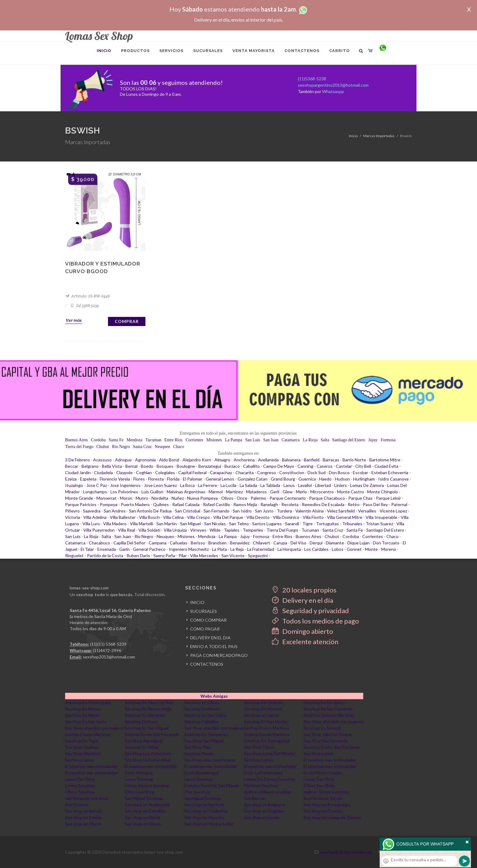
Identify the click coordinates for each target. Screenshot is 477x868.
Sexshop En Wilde (142, 747)
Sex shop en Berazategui (327, 805)
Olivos (227, 498)
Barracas (331, 460)
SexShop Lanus (80, 760)
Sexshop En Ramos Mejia (148, 709)
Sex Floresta (77, 805)
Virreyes (198, 530)
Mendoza (134, 440)
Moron (126, 498)
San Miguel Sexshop (144, 798)
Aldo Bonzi (169, 460)
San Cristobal (188, 511)
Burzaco (232, 466)
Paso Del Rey (375, 504)
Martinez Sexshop (261, 785)
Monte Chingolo (383, 492)
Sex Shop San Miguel (204, 741)
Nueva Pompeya (202, 498)
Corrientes (194, 440)
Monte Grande (79, 498)
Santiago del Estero (349, 440)
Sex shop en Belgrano (265, 805)
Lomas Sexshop (80, 785)
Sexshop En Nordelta (324, 702)
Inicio (353, 136)
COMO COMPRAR (208, 620)
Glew (288, 492)
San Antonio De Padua (150, 511)
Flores (139, 479)
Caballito (251, 466)
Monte (371, 549)
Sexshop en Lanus (261, 715)
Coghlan (144, 472)
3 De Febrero (77, 460)
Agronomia (145, 460)
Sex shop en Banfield (204, 805)
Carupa (280, 543)
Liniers (341, 485)
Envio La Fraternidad (263, 773)
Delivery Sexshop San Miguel (212, 785)
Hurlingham (364, 479)
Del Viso (298, 543)
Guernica (307, 479)
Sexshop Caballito (201, 722)
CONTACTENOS (207, 664)
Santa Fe (116, 440)
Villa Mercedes (204, 556)
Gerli (275, 492)
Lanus (289, 485)
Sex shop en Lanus (262, 817)
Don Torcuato (386, 543)
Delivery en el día (303, 600)
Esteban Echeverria (390, 472)
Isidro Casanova (393, 479)
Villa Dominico (286, 517)
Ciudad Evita (386, 466)
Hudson (342, 479)
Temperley (253, 530)
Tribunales (352, 524)
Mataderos (256, 492)
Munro (142, 498)
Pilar (183, 556)
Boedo (147, 466)
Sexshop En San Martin (266, 722)
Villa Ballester (123, 517)
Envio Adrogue (139, 773)
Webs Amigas (214, 696)
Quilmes (161, 504)
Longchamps (95, 492)
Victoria (73, 517)
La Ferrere (208, 485)
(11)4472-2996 (107, 650)
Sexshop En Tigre (82, 741)
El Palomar (193, 479)
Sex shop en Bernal (83, 811)
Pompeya (109, 504)
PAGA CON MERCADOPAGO (219, 655)
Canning (305, 466)
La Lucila (228, 485)
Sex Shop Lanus (319, 753)
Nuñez (178, 498)
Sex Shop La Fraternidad (148, 760)
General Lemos (220, 479)
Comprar (127, 321)
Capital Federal (192, 472)
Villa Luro (91, 524)
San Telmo (239, 524)
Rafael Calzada (186, 504)
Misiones (214, 440)
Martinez (234, 492)
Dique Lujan (359, 543)
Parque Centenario (288, 498)
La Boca (187, 485)
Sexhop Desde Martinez (267, 734)
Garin (124, 549)
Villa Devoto (258, 517)
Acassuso (102, 460)
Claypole (124, 472)
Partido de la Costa (105, 556)
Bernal (131, 466)
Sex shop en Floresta (204, 817)
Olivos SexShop (140, 792)
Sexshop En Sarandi (322, 728)
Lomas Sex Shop (319, 779)
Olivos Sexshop (80, 792)
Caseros (325, 466)
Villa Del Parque (228, 517)
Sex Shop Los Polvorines (148, 753)
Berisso (198, 543)
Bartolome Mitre (385, 460)
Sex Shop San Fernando (326, 741)
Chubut (103, 447)
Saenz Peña (164, 556)
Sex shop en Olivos (143, 824)
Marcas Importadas (379, 136)
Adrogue (123, 460)
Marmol (216, 492)
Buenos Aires (77, 440)
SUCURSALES (204, 611)
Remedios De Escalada (323, 504)
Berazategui (210, 466)
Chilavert (261, 543)
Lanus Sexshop (139, 779)
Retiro (354, 504)
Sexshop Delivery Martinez (329, 715)
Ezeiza (71, 479)
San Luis (253, 440)
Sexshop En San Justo (86, 722)
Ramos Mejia (245, 504)
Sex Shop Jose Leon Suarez (210, 760)
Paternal (399, 504)
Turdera (284, 511)
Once (242, 498)
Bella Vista (112, 466)
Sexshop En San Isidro (205, 715)
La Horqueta (289, 549)
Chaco (179, 447)
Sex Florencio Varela (323, 798)
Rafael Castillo (216, 504)
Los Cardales (316, 549)
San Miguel (190, 524)
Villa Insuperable (381, 517)
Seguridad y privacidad (310, 611)
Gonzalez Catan (252, 479)
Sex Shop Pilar (198, 747)
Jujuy (373, 440)
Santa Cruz (142, 447)
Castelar (344, 466)
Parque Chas (360, 498)
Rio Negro (121, 447)
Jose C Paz (97, 485)
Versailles (367, 511)
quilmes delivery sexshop (268, 792)
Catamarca (291, 440)
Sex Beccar (254, 798)
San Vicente (233, 556)
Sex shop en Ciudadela (206, 811)
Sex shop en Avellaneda (147, 805)
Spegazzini (258, 556)
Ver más (74, 320)
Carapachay (221, 472)
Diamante (335, 543)
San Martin (167, 524)
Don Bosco (339, 472)
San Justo (264, 511)
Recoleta (290, 504)
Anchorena (244, 460)
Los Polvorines (124, 492)
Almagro (222, 460)
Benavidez (240, 543)
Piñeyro (72, 511)
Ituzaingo (74, 485)
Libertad (323, 485)
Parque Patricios (81, 504)
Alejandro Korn (197, 460)
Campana (158, 543)
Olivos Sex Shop (319, 785)
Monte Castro (350, 492)
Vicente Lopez (393, 511)
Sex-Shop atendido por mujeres (333, 722)
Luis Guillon (152, 492)
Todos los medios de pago (315, 621)
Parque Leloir (388, 498)
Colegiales (165, 472)
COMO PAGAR (205, 629)
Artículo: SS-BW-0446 (87, 296)
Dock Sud (317, 472)
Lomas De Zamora (367, 485)
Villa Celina (173, 517)
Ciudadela (103, 472)
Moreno (389, 549)
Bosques (165, 466)
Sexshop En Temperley (206, 734)
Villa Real (127, 530)
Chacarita (245, 472)
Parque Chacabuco (327, 498)
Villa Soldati (149, 530)
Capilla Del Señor (129, 543)
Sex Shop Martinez (83, 753)
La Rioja (310, 440)
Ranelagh (269, 504)
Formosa (388, 440)
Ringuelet (74, 556)
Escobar (360, 472)
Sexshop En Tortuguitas (267, 741)
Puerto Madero (135, 504)
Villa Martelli (141, 524)
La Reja (237, 549)
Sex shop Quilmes (82, 747)
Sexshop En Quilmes (263, 702)
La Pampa (234, 440)
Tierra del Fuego (79, 447)
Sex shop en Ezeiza (83, 817)
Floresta (156, 479)
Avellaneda (268, 460)
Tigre (308, 524)
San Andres (115, 511)
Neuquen (163, 447)
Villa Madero (115, 524)
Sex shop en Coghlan (264, 811)
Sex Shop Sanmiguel (144, 741)
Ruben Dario (138, 556)
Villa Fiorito (313, 517)
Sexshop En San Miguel (147, 728)
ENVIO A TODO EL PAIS (214, 646)
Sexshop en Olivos (202, 702)
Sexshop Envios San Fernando (332, 747)
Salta (325, 440)
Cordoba (98, 440)
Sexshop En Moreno (263, 709)
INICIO (197, 602)
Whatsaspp (333, 91)
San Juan (271, 440)
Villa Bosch (149, 517)
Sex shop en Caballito (145, 811)
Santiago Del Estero (385, 530)
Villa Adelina (95, 517)
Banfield (312, 460)
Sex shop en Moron (83, 824)
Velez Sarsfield (341, 511)
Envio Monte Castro (323, 773)
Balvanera (291, 460)
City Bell (363, 466)
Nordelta (160, 498)
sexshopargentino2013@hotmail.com (333, 85)
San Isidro (242, 511)
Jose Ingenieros (125, 485)
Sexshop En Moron (202, 709)
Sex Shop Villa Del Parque (328, 734)
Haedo (325, 479)
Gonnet (354, 549)
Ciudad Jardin (78, 472)
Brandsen (218, 543)
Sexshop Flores (199, 753)
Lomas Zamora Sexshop (147, 785)
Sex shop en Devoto (323, 811)
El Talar (87, 549)
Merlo (301, 492)
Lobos (338, 549)
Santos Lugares (267, 524)
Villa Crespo (198, 517)
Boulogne (186, 466)
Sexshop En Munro (83, 709)
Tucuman (153, 440)
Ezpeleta (88, 479)
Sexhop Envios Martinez (267, 728)
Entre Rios (173, 440)
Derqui (316, 543)
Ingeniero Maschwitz (189, 549)
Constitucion (292, 472)
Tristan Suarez (379, 524)
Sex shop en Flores (143, 817)
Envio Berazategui (201, 773)
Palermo (258, 498)
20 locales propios (304, 590)
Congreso (266, 472)
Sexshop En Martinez (145, 715)
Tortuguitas (327, 524)
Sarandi (292, 524)
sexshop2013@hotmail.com (109, 657)
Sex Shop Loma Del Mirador (270, 753)
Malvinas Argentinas (186, 492)
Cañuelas (179, 543)
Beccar (72, 466)
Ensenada (107, 549)
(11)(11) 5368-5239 (108, 644)
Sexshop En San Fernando (328, 709)
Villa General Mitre (345, 517)
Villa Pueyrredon (99, 530)
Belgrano (90, 466)
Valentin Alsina (310, 511)
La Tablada (270, 485)
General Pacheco (149, 549)
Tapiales (232, 530)
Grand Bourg (283, 479)
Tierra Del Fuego (282, 530)
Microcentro (322, 492)
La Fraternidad (261, 549)
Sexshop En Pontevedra (88, 702)
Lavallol (305, 485)
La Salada (248, 485)
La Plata (219, 549)
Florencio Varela (115, 479)
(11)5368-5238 (312, 79)
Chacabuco (99, 543)
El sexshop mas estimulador (330, 760)
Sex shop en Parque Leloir (209, 824)
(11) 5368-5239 (84, 306)
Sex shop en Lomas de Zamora (332, 817)
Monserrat (106, 498)
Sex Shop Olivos (259, 747)
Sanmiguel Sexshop (203, 798)
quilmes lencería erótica (326, 792)
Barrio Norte (354, 460)
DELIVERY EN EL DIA (210, 638)
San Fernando (216, 511)
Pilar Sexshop (197, 792)
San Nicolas (215, 524)
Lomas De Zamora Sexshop (270, 779)
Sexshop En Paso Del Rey (149, 702)
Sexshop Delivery (141, 722)
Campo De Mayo (279, 466)
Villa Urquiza (175, 530)
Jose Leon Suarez (160, 485)
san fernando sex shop (87, 798)
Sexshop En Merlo (82, 715)
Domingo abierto (303, 631)
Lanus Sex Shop (80, 779)
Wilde (215, 530)
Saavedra (92, 511)
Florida (173, 479)
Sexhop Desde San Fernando (152, 734)
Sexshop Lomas (259, 760)
